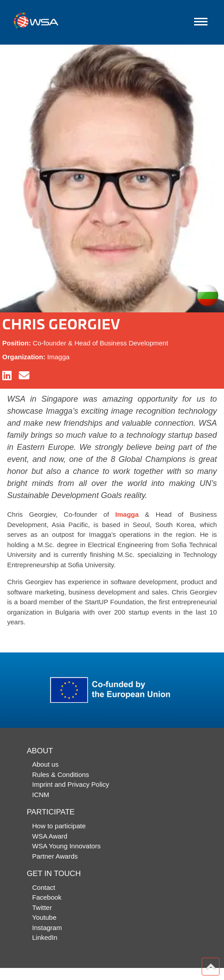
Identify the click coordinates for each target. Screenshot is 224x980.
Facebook (47, 897)
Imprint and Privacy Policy (71, 784)
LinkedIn (45, 937)
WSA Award (50, 836)
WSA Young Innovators (66, 846)
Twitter (42, 907)
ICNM (41, 795)
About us (45, 764)
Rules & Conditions (61, 774)
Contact (44, 887)
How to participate (59, 826)
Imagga (127, 514)
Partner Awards (55, 856)
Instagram (47, 928)
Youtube (44, 917)
